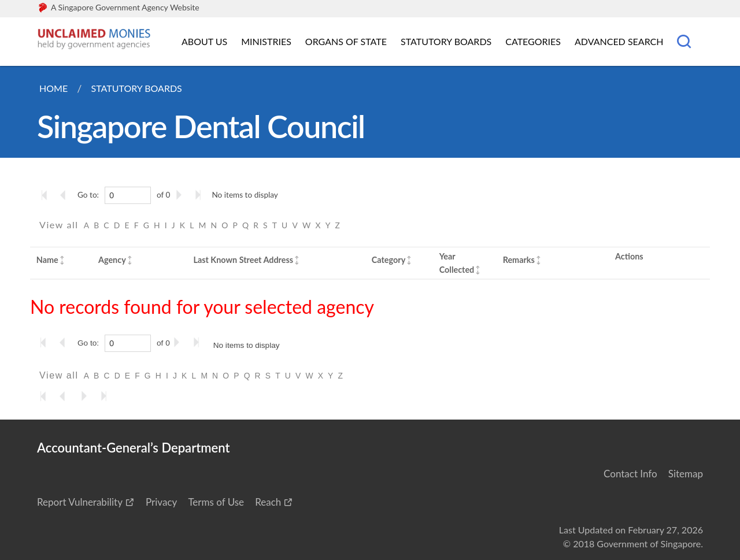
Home (53, 88)
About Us (204, 41)
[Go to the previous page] (66, 195)
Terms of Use (216, 502)
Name (47, 260)
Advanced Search (619, 41)
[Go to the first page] (47, 195)
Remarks (519, 260)
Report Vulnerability (80, 502)
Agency (112, 260)
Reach (268, 502)
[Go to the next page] (181, 195)
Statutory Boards (446, 41)
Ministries (266, 41)
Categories (533, 41)
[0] (128, 195)
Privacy (161, 502)
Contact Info (630, 474)
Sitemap (686, 474)
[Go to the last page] (201, 195)
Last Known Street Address (243, 260)
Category (388, 260)
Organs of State (346, 41)
